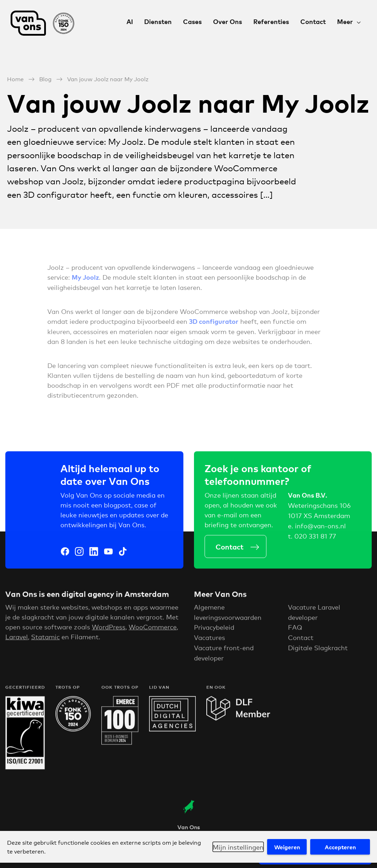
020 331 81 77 (315, 537)
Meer (345, 21)
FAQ (295, 629)
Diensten (158, 21)
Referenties (271, 21)
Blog (45, 79)
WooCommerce (153, 629)
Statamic (45, 638)
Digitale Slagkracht (318, 649)
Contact (313, 21)
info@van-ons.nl (320, 527)
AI (130, 21)
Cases (192, 21)
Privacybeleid (214, 629)
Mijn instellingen (238, 847)
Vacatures (210, 639)
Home (15, 79)
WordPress (109, 629)
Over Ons (228, 21)
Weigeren (287, 847)
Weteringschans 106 (319, 506)
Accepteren (340, 847)
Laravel (17, 638)
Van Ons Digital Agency (42, 23)
